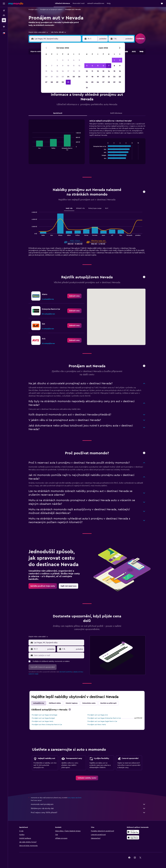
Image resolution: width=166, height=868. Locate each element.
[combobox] (38, 32)
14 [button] (52, 71)
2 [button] (63, 60)
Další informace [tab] (116, 113)
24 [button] (68, 77)
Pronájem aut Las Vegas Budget (43, 718)
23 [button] (63, 77)
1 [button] (57, 60)
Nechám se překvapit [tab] (108, 703)
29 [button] (57, 82)
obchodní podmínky (66, 672)
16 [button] (63, 71)
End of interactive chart (31, 149)
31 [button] (68, 82)
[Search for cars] (4, 20)
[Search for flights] (4, 11)
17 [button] (68, 71)
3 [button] (68, 60)
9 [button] (63, 66)
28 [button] (52, 82)
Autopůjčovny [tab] (39, 703)
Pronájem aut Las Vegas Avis (98, 715)
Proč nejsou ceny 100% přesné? (88, 813)
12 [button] (79, 66)
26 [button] (79, 77)
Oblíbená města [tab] (55, 703)
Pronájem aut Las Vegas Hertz (42, 721)
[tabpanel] (87, 144)
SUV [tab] (107, 208)
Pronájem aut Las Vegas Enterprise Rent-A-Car (104, 718)
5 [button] (79, 60)
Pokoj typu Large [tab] (95, 208)
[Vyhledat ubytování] (4, 15)
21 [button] (52, 77)
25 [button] (74, 77)
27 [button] (46, 82)
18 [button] (74, 71)
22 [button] (57, 77)
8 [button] (57, 66)
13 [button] (46, 71)
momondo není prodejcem (88, 804)
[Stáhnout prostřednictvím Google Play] (133, 832)
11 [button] (74, 66)
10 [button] (68, 66)
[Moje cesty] (4, 27)
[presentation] (70, 709)
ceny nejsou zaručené (74, 798)
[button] (4, 4)
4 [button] (74, 60)
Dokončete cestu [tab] (89, 703)
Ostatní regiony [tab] (72, 703)
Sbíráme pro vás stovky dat (88, 808)
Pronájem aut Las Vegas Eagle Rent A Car (102, 721)
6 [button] (46, 66)
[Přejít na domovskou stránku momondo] (16, 3)
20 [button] (46, 77)
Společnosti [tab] (58, 113)
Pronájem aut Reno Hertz (97, 725)
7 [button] (52, 66)
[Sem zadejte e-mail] (59, 655)
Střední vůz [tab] (80, 208)
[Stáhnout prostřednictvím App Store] (133, 837)
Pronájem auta (33, 10)
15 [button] (57, 71)
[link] (74, 296)
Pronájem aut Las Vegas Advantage (44, 715)
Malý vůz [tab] (69, 208)
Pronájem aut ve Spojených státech (51, 10)
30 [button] (63, 82)
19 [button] (79, 71)
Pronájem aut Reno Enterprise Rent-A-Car (47, 725)
